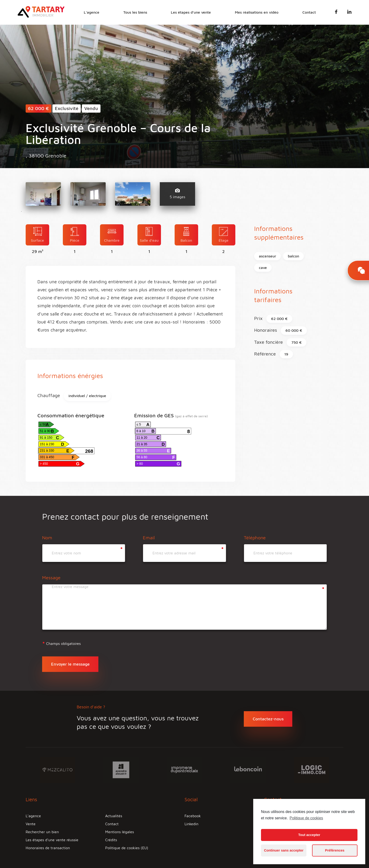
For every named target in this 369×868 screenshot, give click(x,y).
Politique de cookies (306, 818)
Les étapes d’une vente (191, 12)
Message (51, 578)
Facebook (193, 816)
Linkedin (191, 824)
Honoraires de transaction (48, 848)
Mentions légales (120, 832)
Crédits (111, 840)
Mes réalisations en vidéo (257, 12)
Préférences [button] (335, 850)
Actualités (114, 816)
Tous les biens (135, 12)
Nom (47, 538)
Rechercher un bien (42, 832)
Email (149, 538)
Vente (31, 824)
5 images (177, 194)
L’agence (92, 12)
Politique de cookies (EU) (127, 848)
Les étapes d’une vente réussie (52, 840)
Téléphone (255, 538)
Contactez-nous (268, 719)
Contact (309, 12)
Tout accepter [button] (309, 835)
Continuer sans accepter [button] (284, 850)
